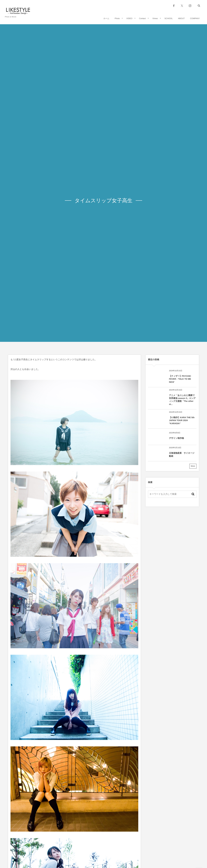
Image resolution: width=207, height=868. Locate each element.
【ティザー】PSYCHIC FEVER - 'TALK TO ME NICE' (180, 379)
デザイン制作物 (176, 438)
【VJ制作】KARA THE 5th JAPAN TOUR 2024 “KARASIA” (182, 420)
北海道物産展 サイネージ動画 (182, 454)
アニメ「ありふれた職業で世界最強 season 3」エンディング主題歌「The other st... (182, 400)
